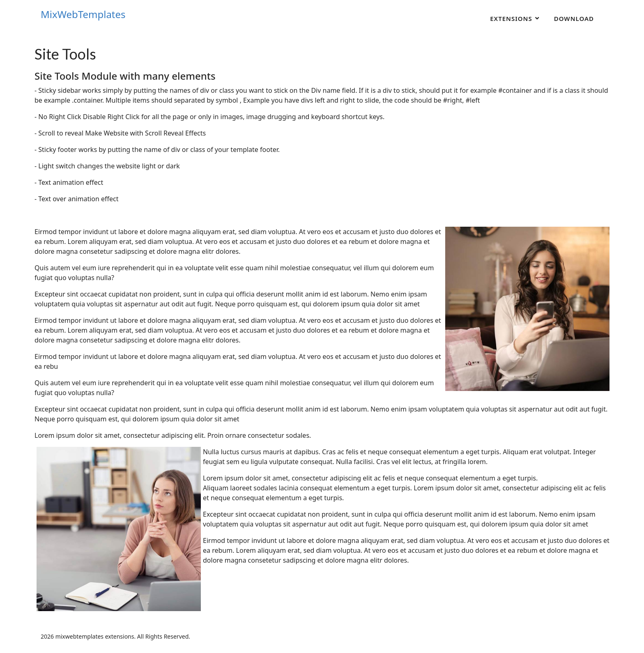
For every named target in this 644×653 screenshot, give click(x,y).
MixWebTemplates (83, 14)
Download (574, 18)
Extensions (511, 18)
